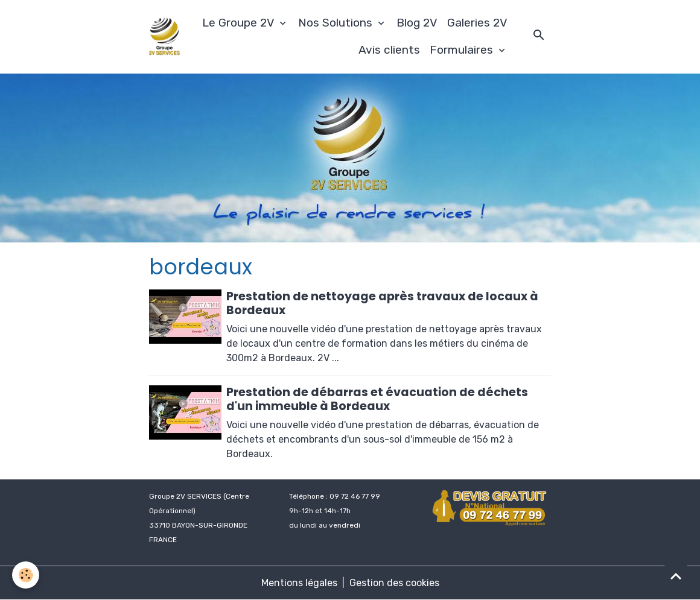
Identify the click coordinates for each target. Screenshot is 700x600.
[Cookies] (26, 575)
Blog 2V (417, 23)
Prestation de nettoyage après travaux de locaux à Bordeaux (382, 303)
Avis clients (389, 50)
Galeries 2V (477, 23)
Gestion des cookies (394, 583)
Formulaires (463, 50)
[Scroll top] (676, 576)
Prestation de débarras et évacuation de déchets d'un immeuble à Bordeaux (377, 399)
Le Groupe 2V (240, 23)
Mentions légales (299, 583)
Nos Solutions (337, 23)
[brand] (164, 36)
